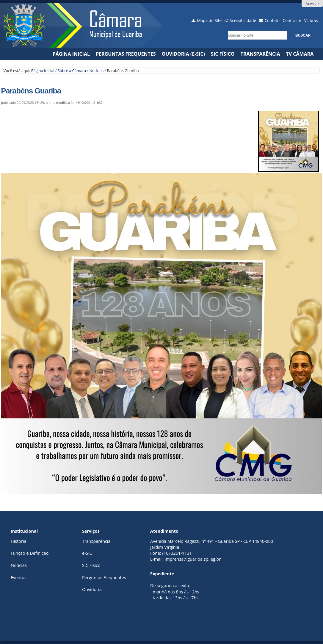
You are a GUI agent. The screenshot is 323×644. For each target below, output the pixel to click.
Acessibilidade (243, 20)
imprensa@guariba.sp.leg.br (193, 559)
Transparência (260, 54)
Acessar (312, 4)
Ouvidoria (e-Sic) (183, 54)
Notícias (96, 71)
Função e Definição (30, 553)
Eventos (19, 577)
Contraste (292, 20)
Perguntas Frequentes (126, 54)
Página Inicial (71, 54)
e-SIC (87, 553)
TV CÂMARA (300, 54)
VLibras (311, 20)
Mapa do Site (210, 20)
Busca (226, 29)
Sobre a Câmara (72, 71)
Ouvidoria (92, 589)
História (18, 541)
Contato (272, 20)
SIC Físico (223, 54)
